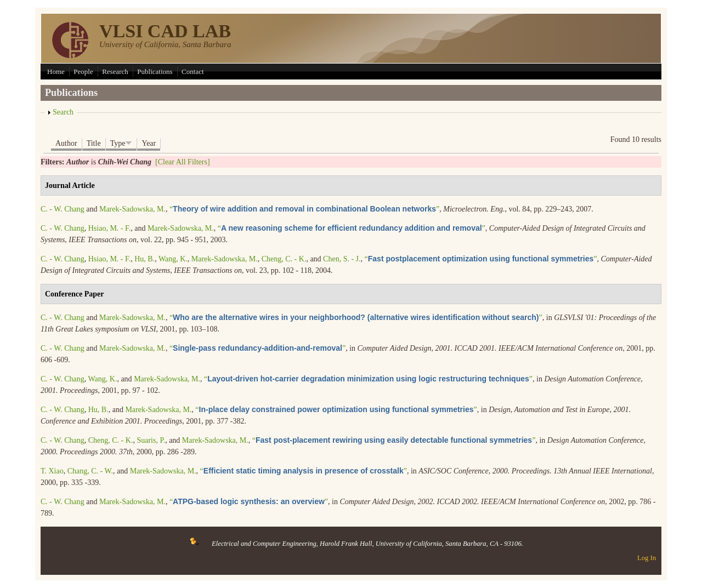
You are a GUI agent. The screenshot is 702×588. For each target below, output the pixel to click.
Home (56, 72)
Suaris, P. (151, 440)
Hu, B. (145, 259)
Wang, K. (173, 259)
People (83, 72)
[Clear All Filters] (183, 162)
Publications (155, 72)
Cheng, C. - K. (284, 259)
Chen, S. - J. (342, 259)
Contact (193, 72)
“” (304, 209)
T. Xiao (52, 471)
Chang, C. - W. (90, 471)
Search (63, 112)
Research (115, 72)
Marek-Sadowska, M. (132, 209)
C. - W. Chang (63, 209)
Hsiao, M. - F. (109, 228)
